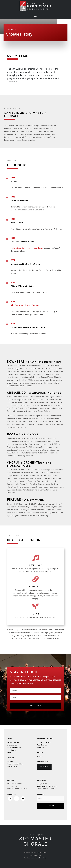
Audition (40, 756)
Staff (9, 752)
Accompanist (12, 745)
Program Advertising (15, 764)
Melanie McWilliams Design (39, 858)
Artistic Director (13, 742)
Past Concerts (42, 745)
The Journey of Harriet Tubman (25, 305)
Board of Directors (14, 747)
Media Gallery (42, 747)
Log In (43, 767)
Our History (12, 750)
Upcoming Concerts (44, 742)
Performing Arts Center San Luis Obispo (27, 248)
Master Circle (12, 766)
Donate (10, 761)
